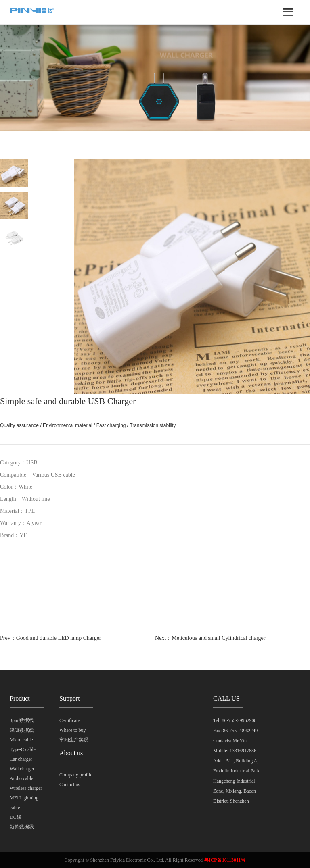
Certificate (70, 720)
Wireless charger (26, 788)
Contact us (70, 785)
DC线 (16, 817)
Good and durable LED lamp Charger (59, 638)
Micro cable (21, 740)
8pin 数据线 (22, 720)
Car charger (21, 759)
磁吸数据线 (22, 730)
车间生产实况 (74, 740)
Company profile (76, 775)
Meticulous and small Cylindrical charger (218, 638)
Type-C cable (23, 749)
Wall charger (22, 769)
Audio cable (21, 778)
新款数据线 (22, 827)
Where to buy (72, 730)
